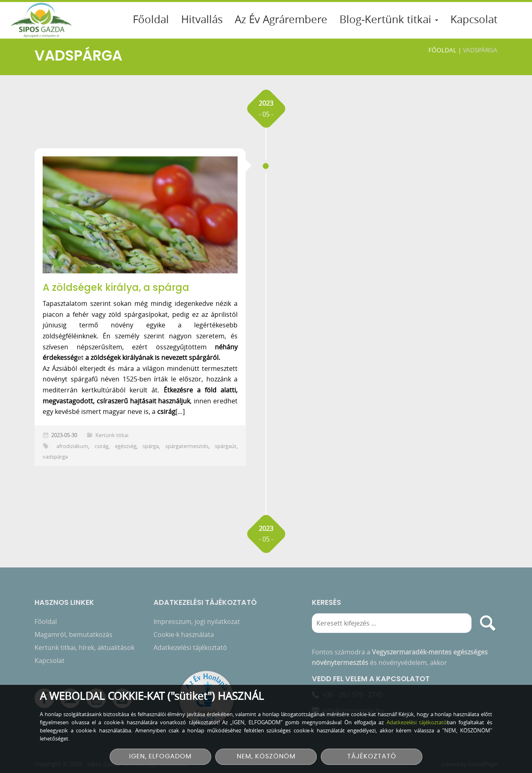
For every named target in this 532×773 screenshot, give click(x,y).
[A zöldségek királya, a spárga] (140, 215)
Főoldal (151, 19)
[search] (488, 626)
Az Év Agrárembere (281, 19)
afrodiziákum (72, 446)
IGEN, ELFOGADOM (160, 757)
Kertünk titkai (112, 435)
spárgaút (226, 446)
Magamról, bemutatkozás (74, 637)
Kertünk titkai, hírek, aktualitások (84, 650)
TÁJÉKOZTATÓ (372, 757)
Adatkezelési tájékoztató (190, 650)
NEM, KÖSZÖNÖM (266, 757)
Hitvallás (202, 19)
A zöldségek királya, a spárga (116, 287)
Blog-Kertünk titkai (389, 19)
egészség (126, 446)
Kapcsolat (474, 19)
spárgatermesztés (187, 446)
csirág (102, 446)
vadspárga (55, 457)
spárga (151, 446)
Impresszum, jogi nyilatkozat (197, 624)
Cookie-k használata (184, 637)
